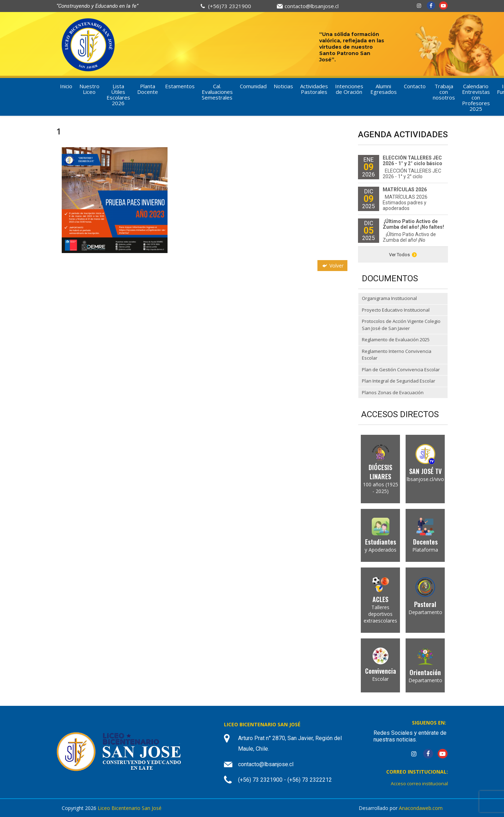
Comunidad (253, 86)
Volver (332, 266)
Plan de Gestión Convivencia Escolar (401, 370)
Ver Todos (403, 255)
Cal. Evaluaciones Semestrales (217, 92)
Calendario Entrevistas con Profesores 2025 (476, 97)
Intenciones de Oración (349, 89)
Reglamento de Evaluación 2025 (396, 340)
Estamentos (180, 86)
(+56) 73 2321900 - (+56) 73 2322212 (285, 780)
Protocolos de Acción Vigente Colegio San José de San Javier (401, 325)
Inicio (66, 86)
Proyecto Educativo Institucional (396, 310)
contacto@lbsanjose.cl (312, 6)
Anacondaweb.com (421, 808)
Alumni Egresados (384, 89)
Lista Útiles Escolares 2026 (118, 95)
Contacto (415, 86)
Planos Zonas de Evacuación (393, 392)
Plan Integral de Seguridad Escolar (399, 381)
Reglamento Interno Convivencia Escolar (397, 355)
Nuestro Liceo (89, 89)
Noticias (283, 86)
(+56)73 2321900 (230, 6)
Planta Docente (148, 89)
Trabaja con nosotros (444, 92)
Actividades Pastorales (314, 89)
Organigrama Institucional (389, 298)
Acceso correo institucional (419, 783)
